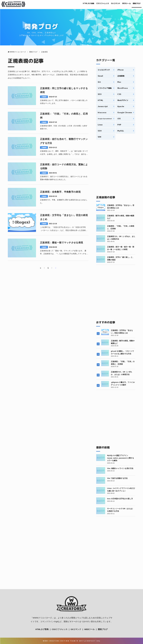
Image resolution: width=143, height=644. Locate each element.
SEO (100, 94)
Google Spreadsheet (105, 119)
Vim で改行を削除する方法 (117, 478)
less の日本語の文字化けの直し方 (120, 499)
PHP (119, 125)
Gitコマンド (108, 4)
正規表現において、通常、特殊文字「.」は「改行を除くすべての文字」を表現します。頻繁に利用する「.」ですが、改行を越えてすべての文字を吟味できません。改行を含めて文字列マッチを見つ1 (64, 153)
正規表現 (44, 97)
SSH (100, 131)
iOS (119, 119)
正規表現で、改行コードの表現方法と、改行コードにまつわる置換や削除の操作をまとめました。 (64, 178)
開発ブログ (135, 4)
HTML (100, 100)
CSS (119, 94)
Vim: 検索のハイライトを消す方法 (120, 468)
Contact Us (92, 641)
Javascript (103, 106)
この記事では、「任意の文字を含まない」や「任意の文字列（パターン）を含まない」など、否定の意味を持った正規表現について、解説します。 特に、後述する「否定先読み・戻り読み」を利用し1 (64, 229)
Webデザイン (123, 100)
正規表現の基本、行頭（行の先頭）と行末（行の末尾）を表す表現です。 (64, 127)
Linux (100, 125)
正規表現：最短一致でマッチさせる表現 (61, 243)
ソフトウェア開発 (105, 88)
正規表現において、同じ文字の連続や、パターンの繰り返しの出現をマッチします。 (64, 102)
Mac (119, 82)
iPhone (121, 70)
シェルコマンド (104, 70)
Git (99, 82)
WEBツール (122, 4)
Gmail (100, 76)
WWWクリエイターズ (42, 618)
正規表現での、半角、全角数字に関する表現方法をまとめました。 (64, 201)
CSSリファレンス (92, 4)
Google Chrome (125, 112)
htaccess (102, 112)
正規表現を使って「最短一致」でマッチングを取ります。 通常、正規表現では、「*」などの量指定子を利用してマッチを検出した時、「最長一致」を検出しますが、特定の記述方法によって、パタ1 (64, 253)
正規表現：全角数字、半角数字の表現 (60, 192)
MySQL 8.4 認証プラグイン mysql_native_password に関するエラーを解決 (121, 458)
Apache (121, 106)
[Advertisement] (116, 168)
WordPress (123, 88)
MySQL (121, 131)
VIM (99, 137)
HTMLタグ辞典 (74, 4)
